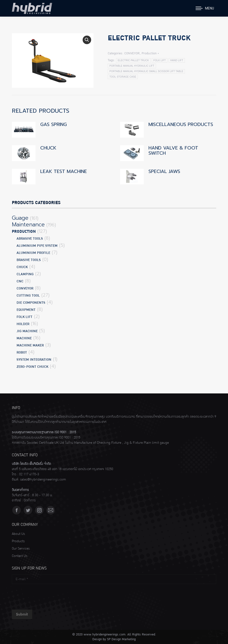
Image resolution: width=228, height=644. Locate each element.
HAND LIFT (177, 60)
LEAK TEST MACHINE (64, 171)
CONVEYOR (132, 53)
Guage (20, 218)
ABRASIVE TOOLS (30, 239)
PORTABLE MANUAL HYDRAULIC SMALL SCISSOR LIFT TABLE (146, 71)
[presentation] (48, 596)
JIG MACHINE (27, 331)
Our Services (21, 549)
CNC (20, 281)
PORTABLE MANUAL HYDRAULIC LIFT (132, 66)
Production (149, 53)
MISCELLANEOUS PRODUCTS (181, 124)
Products (18, 541)
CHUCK (48, 148)
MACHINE (24, 338)
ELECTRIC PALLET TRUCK (133, 60)
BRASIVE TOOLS (29, 260)
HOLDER (23, 324)
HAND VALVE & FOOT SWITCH (173, 150)
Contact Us (20, 556)
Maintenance (28, 225)
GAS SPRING (54, 124)
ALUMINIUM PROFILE (33, 253)
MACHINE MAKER (30, 345)
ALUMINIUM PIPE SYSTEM (37, 246)
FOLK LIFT (160, 60)
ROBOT (22, 352)
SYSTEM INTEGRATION (34, 360)
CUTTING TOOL (28, 296)
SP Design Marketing (121, 639)
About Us (18, 534)
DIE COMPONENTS (31, 303)
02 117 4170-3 (29, 474)
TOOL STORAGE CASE (123, 77)
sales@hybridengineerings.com (43, 480)
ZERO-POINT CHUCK (32, 367)
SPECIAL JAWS (164, 171)
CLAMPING (25, 274)
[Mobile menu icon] (205, 8)
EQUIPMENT (26, 310)
